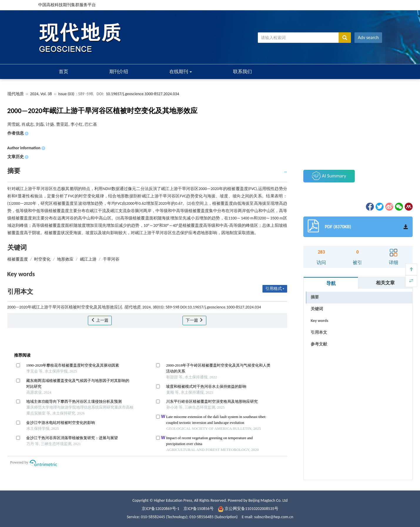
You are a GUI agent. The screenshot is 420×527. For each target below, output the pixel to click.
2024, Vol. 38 (41, 94)
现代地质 (16, 94)
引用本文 (319, 332)
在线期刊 (181, 72)
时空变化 (42, 259)
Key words (319, 321)
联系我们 (242, 72)
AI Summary (329, 176)
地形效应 (65, 259)
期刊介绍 (119, 72)
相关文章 (385, 283)
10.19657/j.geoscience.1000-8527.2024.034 (143, 94)
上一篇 (100, 320)
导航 (331, 283)
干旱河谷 (111, 259)
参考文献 (319, 344)
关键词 (317, 309)
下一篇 (194, 320)
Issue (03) (66, 94)
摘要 (315, 297)
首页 (63, 72)
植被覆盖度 (18, 259)
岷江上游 (88, 259)
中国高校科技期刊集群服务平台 (67, 5)
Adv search (368, 37)
